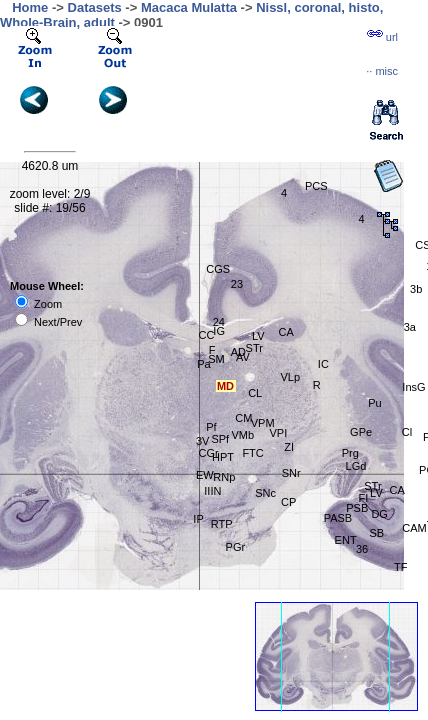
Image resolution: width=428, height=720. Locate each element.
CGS (218, 269)
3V (202, 441)
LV (258, 336)
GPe (361, 432)
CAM (414, 528)
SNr (291, 473)
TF (400, 567)
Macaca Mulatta (189, 7)
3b (416, 289)
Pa (203, 364)
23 (237, 284)
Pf (211, 427)
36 (362, 549)
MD (225, 386)
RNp (224, 477)
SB (376, 533)
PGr (236, 547)
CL (255, 393)
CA (286, 332)
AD (238, 352)
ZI (289, 447)
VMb (242, 435)
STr (254, 348)
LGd (356, 466)
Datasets (95, 7)
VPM (263, 423)
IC (323, 364)
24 (219, 322)
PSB (357, 508)
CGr (209, 453)
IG (219, 331)
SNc (265, 493)
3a (410, 327)
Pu (374, 403)
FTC (252, 453)
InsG (413, 387)
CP (288, 502)
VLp (290, 377)
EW (205, 475)
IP (198, 519)
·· (382, 71)
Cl (407, 432)
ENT (346, 540)
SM (216, 359)
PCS (316, 186)
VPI (278, 433)
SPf (220, 439)
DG (379, 514)
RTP (222, 524)
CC (207, 335)
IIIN (212, 491)
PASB (338, 518)
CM (243, 418)
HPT (223, 457)
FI (363, 498)
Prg (350, 453)
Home (30, 7)
